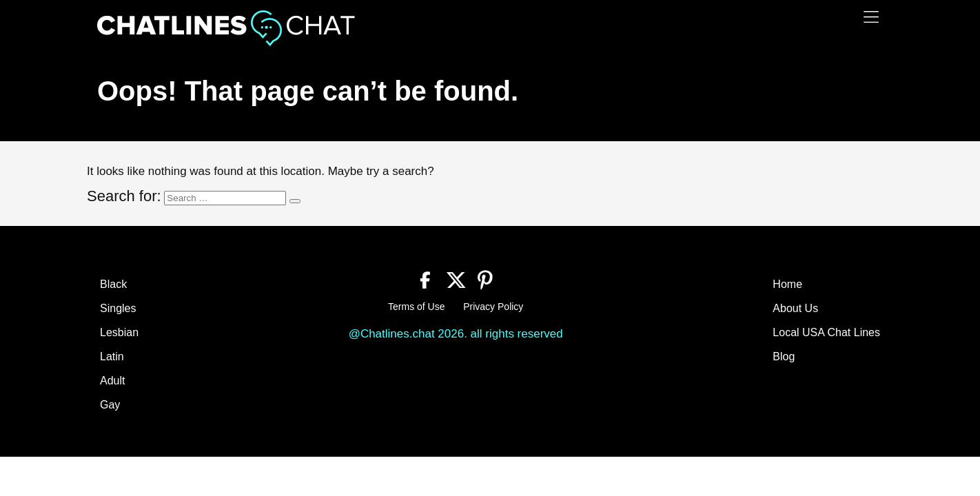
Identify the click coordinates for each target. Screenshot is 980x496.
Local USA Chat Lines (826, 332)
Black (113, 284)
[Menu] (871, 17)
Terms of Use (416, 307)
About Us (795, 308)
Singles (118, 308)
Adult (112, 381)
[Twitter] (456, 278)
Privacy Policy (493, 307)
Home (787, 284)
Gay (110, 405)
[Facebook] (426, 278)
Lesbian (119, 332)
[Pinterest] (486, 278)
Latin (112, 356)
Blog (784, 356)
